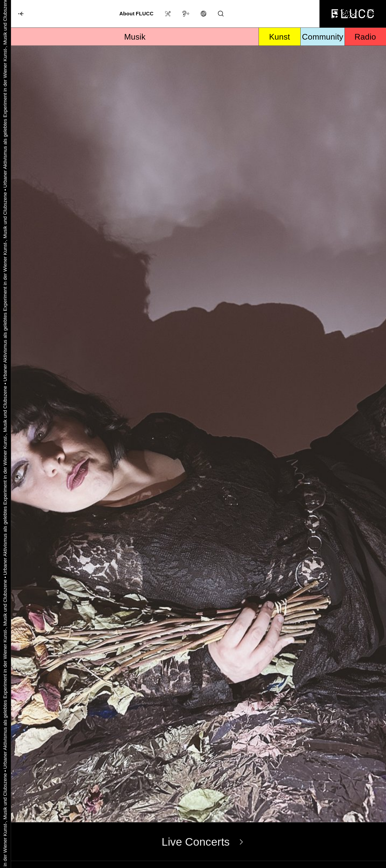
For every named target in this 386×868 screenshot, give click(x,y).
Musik (135, 37)
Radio (365, 37)
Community (323, 37)
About (136, 14)
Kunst (279, 37)
